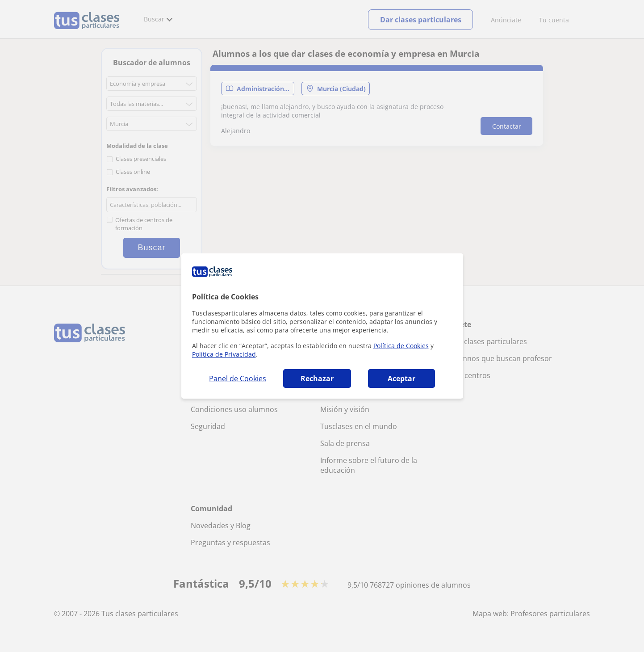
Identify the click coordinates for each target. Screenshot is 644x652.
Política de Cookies (401, 346)
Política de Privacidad (224, 354)
